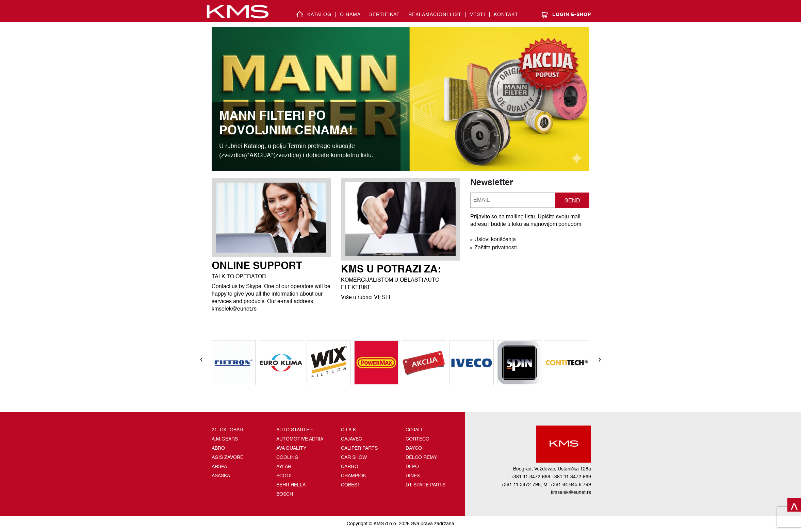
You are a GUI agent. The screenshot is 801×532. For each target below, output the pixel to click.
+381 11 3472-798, (522, 485)
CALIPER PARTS (359, 448)
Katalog (319, 15)
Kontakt (506, 15)
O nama (350, 15)
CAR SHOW (354, 458)
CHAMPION (354, 476)
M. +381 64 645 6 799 (567, 485)
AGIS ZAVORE (227, 458)
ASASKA (221, 476)
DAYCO (414, 448)
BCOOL (285, 476)
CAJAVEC (352, 439)
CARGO (350, 467)
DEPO (412, 467)
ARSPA (219, 467)
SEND (572, 201)
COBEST (351, 485)
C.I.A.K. (349, 430)
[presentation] (201, 359)
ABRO (218, 448)
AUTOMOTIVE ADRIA (300, 439)
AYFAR (284, 467)
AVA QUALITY (291, 448)
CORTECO (418, 439)
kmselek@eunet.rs (571, 493)
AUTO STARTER (295, 430)
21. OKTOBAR (227, 430)
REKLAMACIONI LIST (435, 15)
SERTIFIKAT (385, 15)
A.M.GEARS (225, 439)
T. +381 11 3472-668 (528, 477)
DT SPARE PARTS (426, 485)
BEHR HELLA (291, 485)
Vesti (478, 15)
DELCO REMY (421, 458)
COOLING (287, 458)
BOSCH (285, 494)
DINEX (413, 476)
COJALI (414, 430)
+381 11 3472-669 (571, 477)
